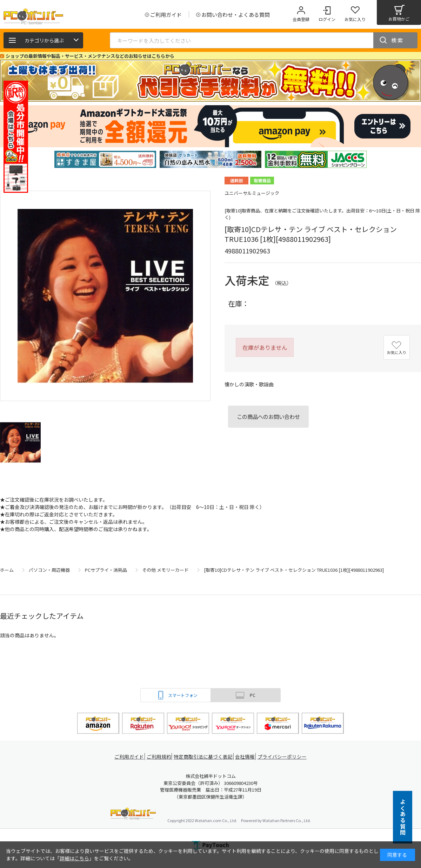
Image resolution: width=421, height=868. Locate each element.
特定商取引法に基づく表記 (204, 757)
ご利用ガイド (128, 757)
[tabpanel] (105, 159)
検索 (397, 40)
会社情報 (246, 757)
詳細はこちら (74, 858)
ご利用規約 (160, 757)
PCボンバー (133, 815)
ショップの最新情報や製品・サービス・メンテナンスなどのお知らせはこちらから (90, 56)
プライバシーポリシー (284, 757)
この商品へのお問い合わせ (268, 416)
